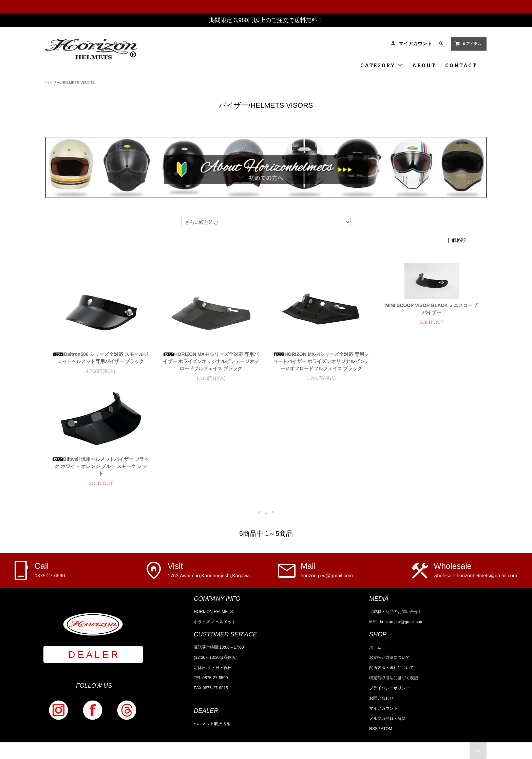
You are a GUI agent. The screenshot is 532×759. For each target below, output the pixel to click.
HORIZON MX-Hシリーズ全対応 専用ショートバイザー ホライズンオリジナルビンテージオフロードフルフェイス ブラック (321, 361)
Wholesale (475, 570)
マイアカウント (415, 43)
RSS (373, 729)
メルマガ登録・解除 (387, 719)
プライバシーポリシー (389, 688)
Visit (209, 570)
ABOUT (424, 65)
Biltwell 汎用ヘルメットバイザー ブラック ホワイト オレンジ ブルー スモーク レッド (101, 466)
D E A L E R (93, 655)
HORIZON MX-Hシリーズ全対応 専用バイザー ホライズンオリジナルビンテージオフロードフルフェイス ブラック (211, 361)
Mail (327, 570)
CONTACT (461, 65)
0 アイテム (468, 43)
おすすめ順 (433, 240)
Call (50, 570)
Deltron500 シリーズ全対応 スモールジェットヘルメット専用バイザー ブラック (100, 358)
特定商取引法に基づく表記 (394, 678)
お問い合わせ (381, 698)
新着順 (479, 240)
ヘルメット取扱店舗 (212, 724)
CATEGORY (382, 65)
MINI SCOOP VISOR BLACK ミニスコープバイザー (432, 309)
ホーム (375, 647)
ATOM (386, 729)
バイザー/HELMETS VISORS (70, 83)
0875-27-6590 (215, 678)
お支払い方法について (389, 657)
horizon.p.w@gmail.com (402, 622)
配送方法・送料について (392, 668)
